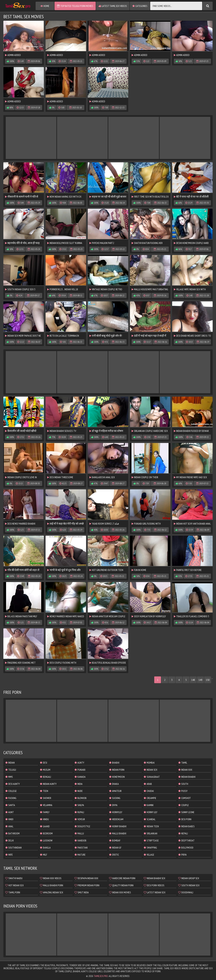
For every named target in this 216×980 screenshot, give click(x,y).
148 (193, 680)
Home (45, 6)
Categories (140, 6)
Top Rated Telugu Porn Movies (75, 6)
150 (208, 680)
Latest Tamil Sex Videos (113, 6)
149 (200, 680)
